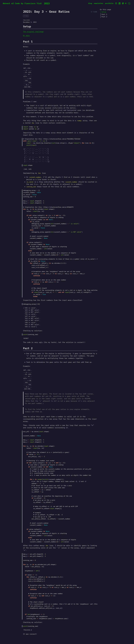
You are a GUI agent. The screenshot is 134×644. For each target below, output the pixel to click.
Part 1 (104, 14)
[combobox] (129, 3)
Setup (104, 12)
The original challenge (33, 32)
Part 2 (104, 17)
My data (26, 36)
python (26, 16)
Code (94, 12)
